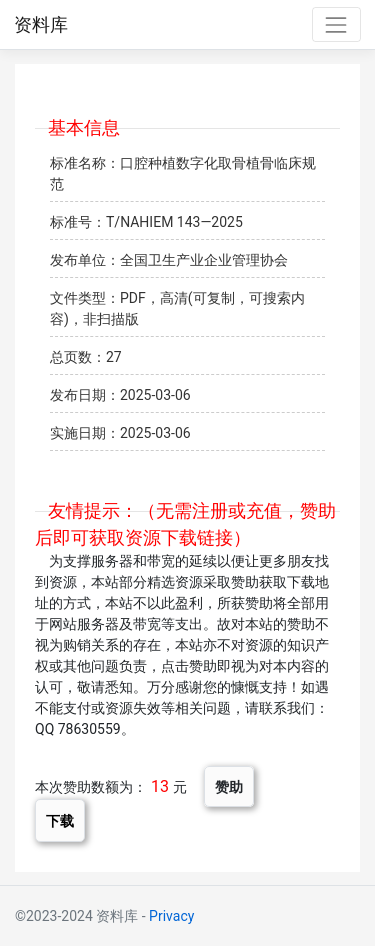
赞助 (229, 786)
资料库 (41, 25)
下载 (60, 820)
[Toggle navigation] (336, 24)
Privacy (171, 916)
